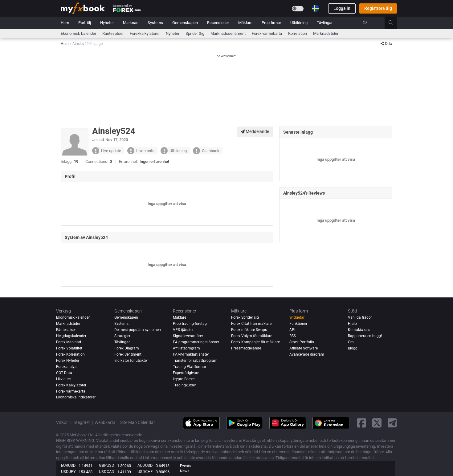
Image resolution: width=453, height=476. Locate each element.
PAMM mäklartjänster (191, 354)
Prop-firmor (271, 23)
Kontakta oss (359, 330)
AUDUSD (145, 465)
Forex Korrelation (70, 354)
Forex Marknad (69, 342)
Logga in (342, 8)
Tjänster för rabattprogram (195, 361)
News (185, 471)
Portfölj (85, 23)
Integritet (81, 422)
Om (351, 342)
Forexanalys (66, 367)
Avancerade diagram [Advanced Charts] (307, 354)
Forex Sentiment (128, 354)
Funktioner (298, 324)
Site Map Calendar (138, 422)
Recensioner (218, 23)
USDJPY (68, 472)
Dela (386, 44)
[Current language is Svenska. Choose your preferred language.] (316, 8)
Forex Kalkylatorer (71, 385)
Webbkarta (105, 422)
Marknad (131, 23)
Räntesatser (113, 33)
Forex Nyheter (68, 361)
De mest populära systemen (138, 330)
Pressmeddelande (246, 348)
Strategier (122, 336)
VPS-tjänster (183, 330)
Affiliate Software (304, 348)
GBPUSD (107, 465)
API (292, 330)
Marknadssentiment (228, 33)
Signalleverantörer (188, 336)
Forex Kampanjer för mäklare (255, 342)
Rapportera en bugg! (365, 336)
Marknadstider (326, 33)
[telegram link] (392, 423)
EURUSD (68, 465)
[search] (394, 23)
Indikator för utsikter (131, 361)
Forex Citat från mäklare (251, 324)
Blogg (353, 348)
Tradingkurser (184, 385)
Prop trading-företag (190, 324)
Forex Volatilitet (69, 348)
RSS (293, 336)
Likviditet (63, 379)
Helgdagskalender (71, 336)
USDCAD (107, 472)
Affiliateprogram (186, 348)
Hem (65, 23)
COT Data (64, 373)
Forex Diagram (127, 348)
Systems (155, 23)
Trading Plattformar (190, 367)
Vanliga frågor (360, 317)
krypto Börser (184, 379)
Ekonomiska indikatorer (76, 397)
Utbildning (299, 23)
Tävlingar (325, 23)
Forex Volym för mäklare (252, 336)
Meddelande (255, 131)
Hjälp (352, 324)
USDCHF (145, 472)
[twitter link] (377, 423)
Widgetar (297, 317)
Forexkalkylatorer (145, 33)
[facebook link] (361, 423)
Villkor (62, 422)
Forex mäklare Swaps (249, 330)
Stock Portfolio (302, 342)
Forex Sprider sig (245, 317)
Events (186, 466)
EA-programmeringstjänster (196, 342)
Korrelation (298, 33)
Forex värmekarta (267, 33)
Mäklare (245, 23)
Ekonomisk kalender (78, 33)
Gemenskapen (185, 23)
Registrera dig (378, 8)
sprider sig (195, 33)
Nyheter (107, 23)
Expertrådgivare (186, 373)
